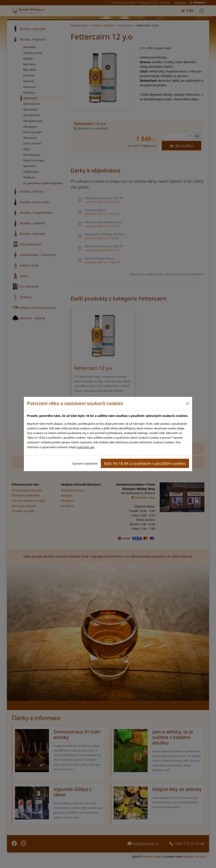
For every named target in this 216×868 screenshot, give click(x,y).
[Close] (187, 403)
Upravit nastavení (85, 463)
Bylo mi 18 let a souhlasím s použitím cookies (145, 463)
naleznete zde (85, 447)
